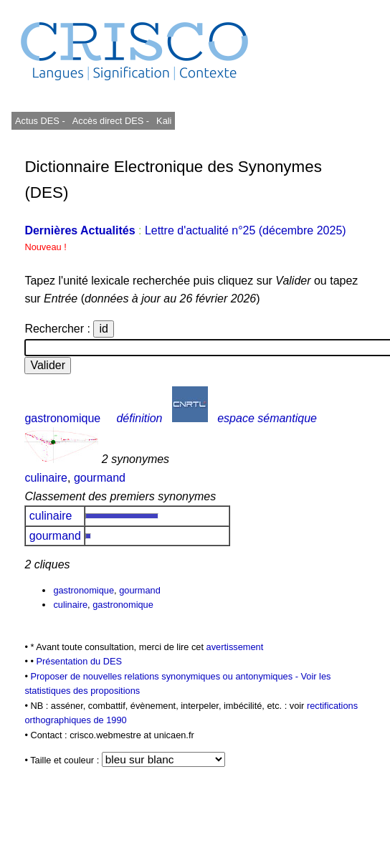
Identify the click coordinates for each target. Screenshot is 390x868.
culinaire (46, 478)
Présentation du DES (79, 661)
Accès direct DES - (111, 121)
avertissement (235, 647)
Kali (164, 121)
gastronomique (62, 418)
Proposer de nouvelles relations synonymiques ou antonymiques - (165, 676)
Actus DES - (40, 121)
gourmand (100, 478)
